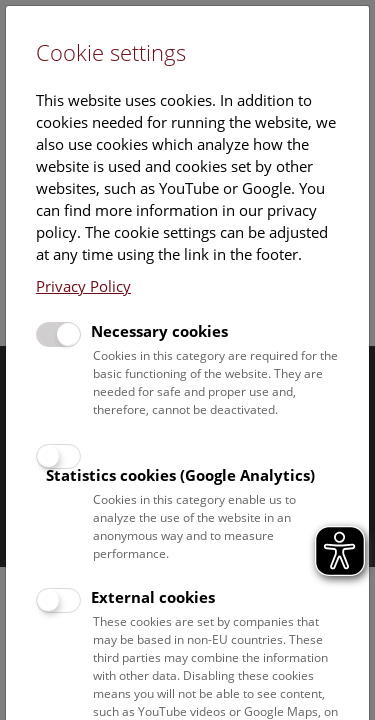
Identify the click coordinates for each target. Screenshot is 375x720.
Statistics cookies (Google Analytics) (180, 475)
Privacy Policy (83, 286)
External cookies (153, 597)
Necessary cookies (159, 331)
